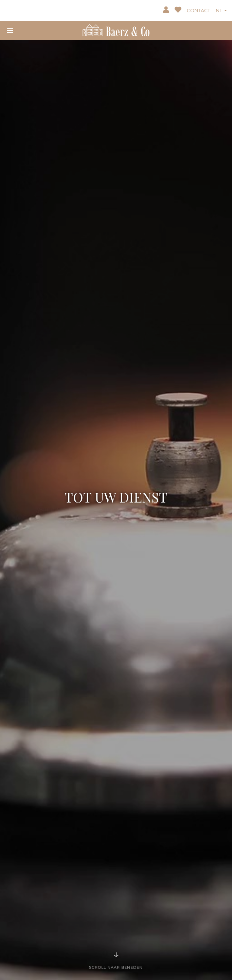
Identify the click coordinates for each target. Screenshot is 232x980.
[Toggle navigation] (10, 30)
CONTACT (199, 11)
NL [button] (220, 11)
